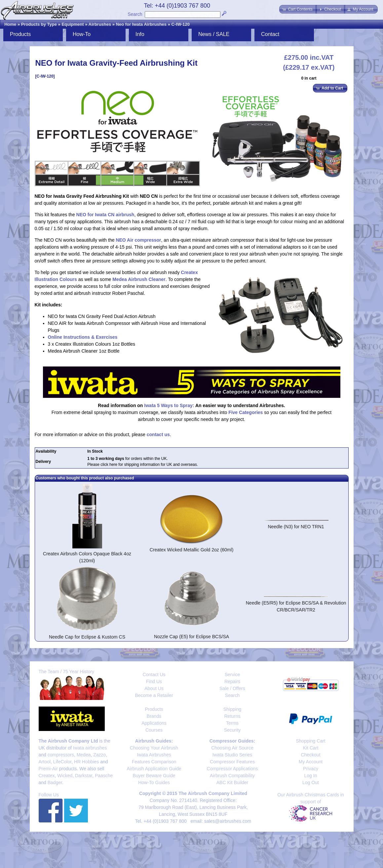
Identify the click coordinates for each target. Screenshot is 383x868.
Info (140, 34)
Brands (154, 716)
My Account (311, 762)
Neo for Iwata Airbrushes (141, 24)
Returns (232, 716)
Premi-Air (48, 769)
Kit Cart (311, 748)
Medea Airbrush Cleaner (139, 279)
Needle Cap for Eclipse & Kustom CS (87, 637)
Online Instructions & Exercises (83, 337)
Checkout (310, 755)
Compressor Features (232, 762)
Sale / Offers (232, 688)
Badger (55, 782)
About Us (154, 688)
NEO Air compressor (138, 240)
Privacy (311, 769)
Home (10, 24)
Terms (232, 723)
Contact (270, 34)
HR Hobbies (86, 762)
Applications (154, 723)
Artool (45, 762)
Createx (47, 776)
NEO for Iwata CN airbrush (105, 215)
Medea (84, 755)
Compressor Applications (232, 769)
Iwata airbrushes (90, 748)
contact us (158, 434)
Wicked (65, 776)
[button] (298, 9)
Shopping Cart (311, 741)
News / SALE (214, 34)
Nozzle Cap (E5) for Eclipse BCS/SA (191, 637)
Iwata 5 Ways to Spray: (169, 405)
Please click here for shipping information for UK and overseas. (143, 465)
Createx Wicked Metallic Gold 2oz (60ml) (192, 550)
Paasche (104, 776)
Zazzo (99, 755)
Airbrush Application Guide (154, 769)
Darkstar (84, 776)
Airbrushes (100, 24)
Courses (154, 730)
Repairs (232, 681)
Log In (311, 776)
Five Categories (246, 412)
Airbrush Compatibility (232, 776)
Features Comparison (154, 762)
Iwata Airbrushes (154, 755)
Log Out (311, 782)
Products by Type (39, 24)
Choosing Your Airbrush (154, 748)
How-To (82, 34)
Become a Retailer (154, 695)
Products (20, 34)
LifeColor (62, 762)
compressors (61, 755)
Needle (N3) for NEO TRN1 (296, 527)
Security (232, 730)
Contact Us (154, 675)
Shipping (232, 709)
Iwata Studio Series (232, 755)
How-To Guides (154, 782)
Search (135, 14)
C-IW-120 (181, 24)
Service (232, 675)
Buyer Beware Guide (154, 776)
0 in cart (309, 78)
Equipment (73, 24)
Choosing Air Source (232, 748)
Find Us (154, 681)
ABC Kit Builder (232, 782)
